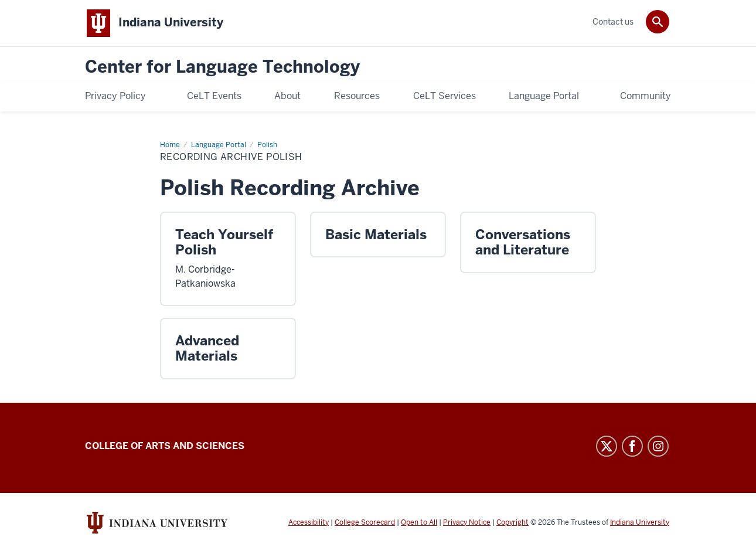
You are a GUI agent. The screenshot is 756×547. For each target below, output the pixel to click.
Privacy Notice (467, 522)
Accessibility (309, 522)
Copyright (512, 522)
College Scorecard (365, 522)
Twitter (607, 446)
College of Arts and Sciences (165, 446)
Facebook (632, 446)
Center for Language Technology (222, 67)
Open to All (419, 522)
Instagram (658, 446)
